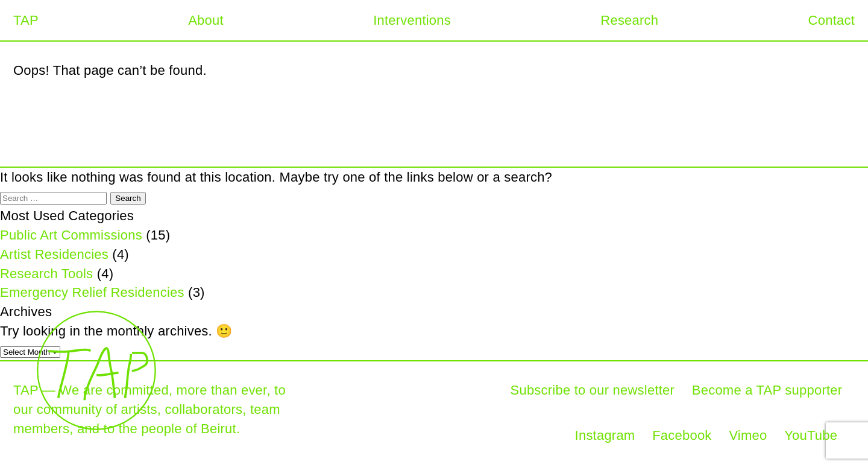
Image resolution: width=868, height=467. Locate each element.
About (206, 20)
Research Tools (46, 274)
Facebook (682, 435)
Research (629, 20)
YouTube (811, 435)
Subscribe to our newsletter (593, 390)
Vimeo (748, 435)
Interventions (412, 20)
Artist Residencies (54, 254)
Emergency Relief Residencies (92, 292)
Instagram (605, 435)
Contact (832, 20)
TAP (26, 20)
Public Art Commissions (71, 235)
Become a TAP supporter (767, 390)
